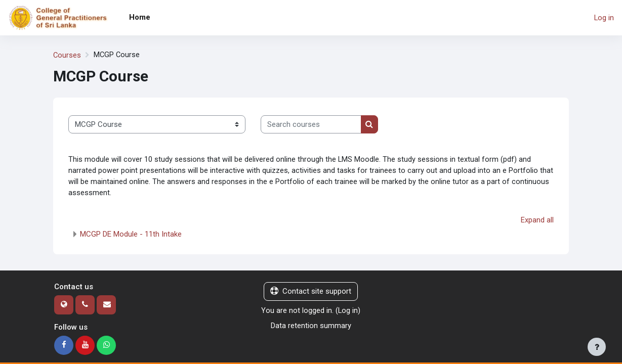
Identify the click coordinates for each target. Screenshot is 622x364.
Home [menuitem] (140, 17)
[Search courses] (311, 125)
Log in (604, 18)
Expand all (537, 221)
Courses (67, 55)
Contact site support (311, 293)
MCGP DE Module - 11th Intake (131, 236)
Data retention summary (311, 327)
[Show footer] (597, 347)
